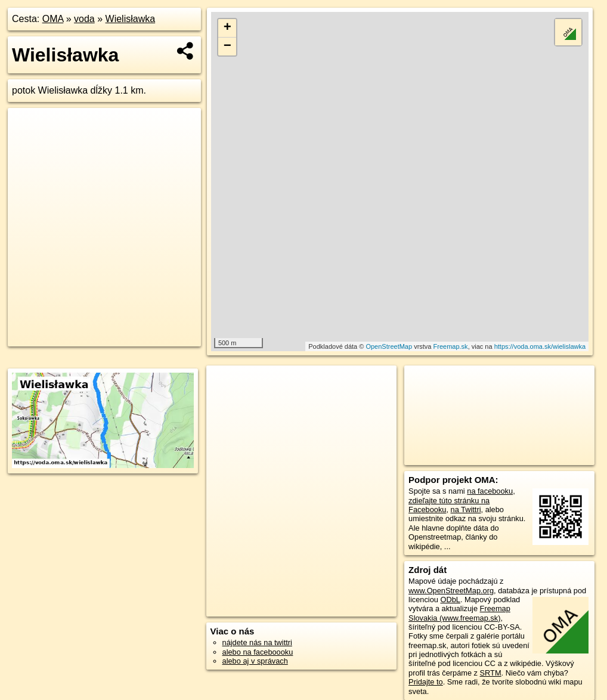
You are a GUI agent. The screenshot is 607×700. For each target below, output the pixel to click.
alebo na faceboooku (258, 652)
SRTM (491, 673)
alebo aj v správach (255, 661)
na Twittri (466, 509)
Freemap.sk (451, 346)
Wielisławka (131, 19)
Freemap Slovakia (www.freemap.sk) (459, 613)
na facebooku (490, 491)
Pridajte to (426, 682)
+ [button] (227, 28)
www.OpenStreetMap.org (451, 591)
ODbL (450, 600)
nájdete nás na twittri (257, 642)
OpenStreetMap (389, 346)
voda (84, 19)
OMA (53, 19)
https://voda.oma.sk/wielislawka (540, 346)
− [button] (227, 47)
